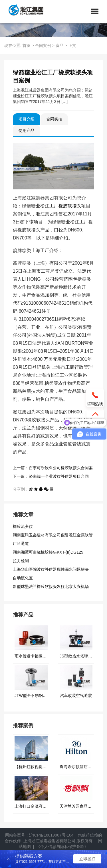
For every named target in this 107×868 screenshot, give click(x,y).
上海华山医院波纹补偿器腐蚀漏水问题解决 (51, 569)
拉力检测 (21, 561)
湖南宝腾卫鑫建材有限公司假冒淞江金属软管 (53, 535)
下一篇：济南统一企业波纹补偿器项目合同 (51, 476)
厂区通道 (21, 544)
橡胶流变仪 (23, 526)
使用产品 (27, 130)
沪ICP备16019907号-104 (51, 835)
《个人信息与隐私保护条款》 (62, 847)
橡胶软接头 (70, 206)
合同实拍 (54, 119)
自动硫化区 (23, 578)
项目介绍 (27, 119)
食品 (60, 45)
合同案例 (43, 45)
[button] (95, 11)
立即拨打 (87, 859)
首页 (27, 45)
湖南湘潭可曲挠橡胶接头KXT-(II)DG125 (48, 552)
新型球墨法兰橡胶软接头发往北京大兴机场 (51, 586)
